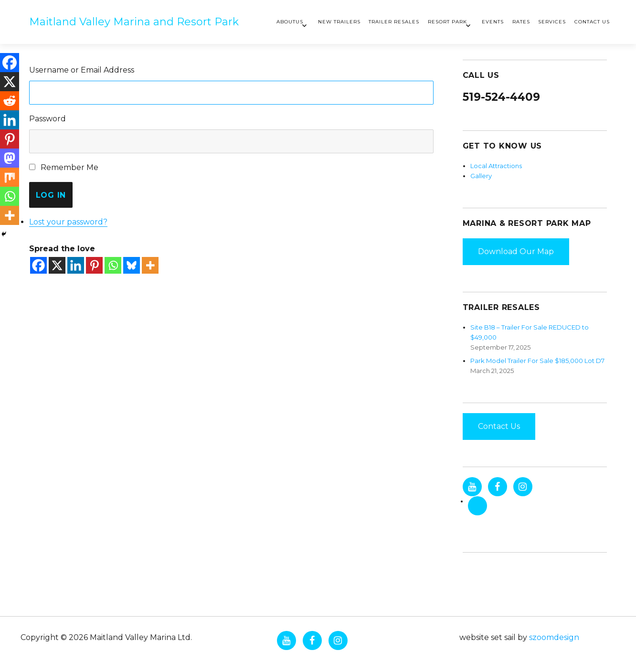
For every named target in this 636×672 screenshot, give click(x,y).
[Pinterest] (94, 265)
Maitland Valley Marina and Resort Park (134, 22)
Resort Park (447, 22)
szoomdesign (554, 637)
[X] (57, 265)
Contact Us (592, 22)
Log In (51, 195)
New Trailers (339, 22)
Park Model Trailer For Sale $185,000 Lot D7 (537, 361)
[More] (150, 265)
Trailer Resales (394, 22)
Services (552, 22)
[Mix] (10, 177)
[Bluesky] (132, 265)
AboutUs (290, 22)
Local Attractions (496, 166)
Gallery (481, 176)
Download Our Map (516, 251)
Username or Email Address (82, 70)
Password (48, 119)
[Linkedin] (76, 265)
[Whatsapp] (113, 265)
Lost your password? (68, 222)
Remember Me (69, 167)
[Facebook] (38, 265)
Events (493, 22)
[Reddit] (10, 101)
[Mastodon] (10, 158)
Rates (521, 22)
